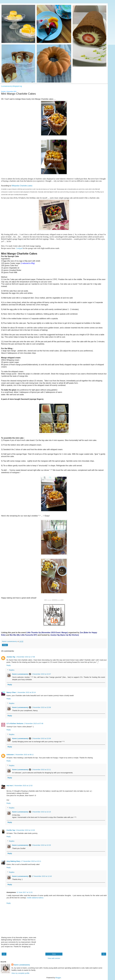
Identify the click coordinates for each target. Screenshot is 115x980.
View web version (54, 958)
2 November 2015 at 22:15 (41, 812)
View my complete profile (20, 973)
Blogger (58, 978)
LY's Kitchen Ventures (15, 723)
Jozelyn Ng (11, 657)
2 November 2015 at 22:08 (41, 707)
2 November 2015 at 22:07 (41, 674)
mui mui (10, 786)
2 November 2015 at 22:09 (41, 738)
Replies (12, 670)
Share (5, 645)
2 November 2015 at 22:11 (41, 770)
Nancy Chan (11, 692)
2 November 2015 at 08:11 (24, 755)
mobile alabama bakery (35, 898)
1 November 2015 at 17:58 (25, 657)
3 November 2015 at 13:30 (25, 830)
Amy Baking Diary (13, 861)
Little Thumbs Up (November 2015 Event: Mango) (47, 633)
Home (54, 954)
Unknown (10, 755)
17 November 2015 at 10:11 (31, 861)
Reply (9, 665)
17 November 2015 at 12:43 (42, 876)
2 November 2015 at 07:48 (34, 723)
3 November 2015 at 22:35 (41, 845)
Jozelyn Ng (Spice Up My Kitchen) (65, 635)
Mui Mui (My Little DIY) (23, 635)
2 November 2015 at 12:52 (23, 786)
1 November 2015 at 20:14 (26, 692)
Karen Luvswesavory (20, 674)
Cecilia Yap (11, 830)
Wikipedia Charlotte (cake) (22, 186)
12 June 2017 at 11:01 (25, 892)
